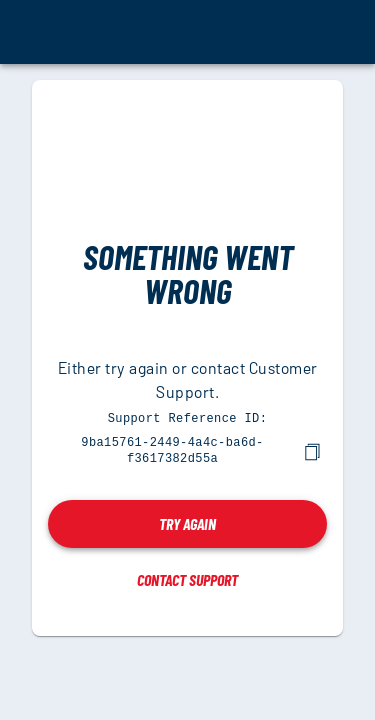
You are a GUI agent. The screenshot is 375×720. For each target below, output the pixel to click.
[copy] (312, 450)
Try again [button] (187, 521)
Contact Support (187, 577)
